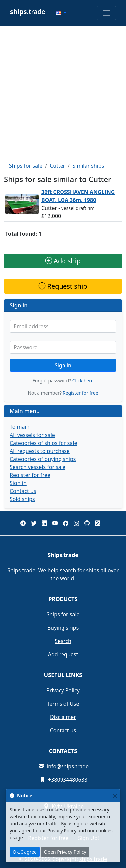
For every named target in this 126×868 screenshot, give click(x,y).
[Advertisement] (62, 94)
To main (20, 427)
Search (63, 641)
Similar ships (88, 166)
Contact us (23, 491)
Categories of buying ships (43, 459)
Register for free (81, 393)
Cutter (57, 166)
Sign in (63, 365)
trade (28, 12)
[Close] (115, 795)
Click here (83, 381)
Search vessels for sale (38, 467)
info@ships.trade (68, 766)
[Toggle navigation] (106, 13)
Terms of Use (63, 704)
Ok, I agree (25, 852)
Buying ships (63, 628)
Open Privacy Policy (65, 852)
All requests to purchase (40, 451)
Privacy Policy (63, 690)
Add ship (63, 261)
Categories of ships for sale (43, 443)
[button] (61, 13)
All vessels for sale (32, 435)
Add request (63, 654)
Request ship (63, 286)
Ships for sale (26, 166)
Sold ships (22, 499)
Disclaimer (63, 717)
